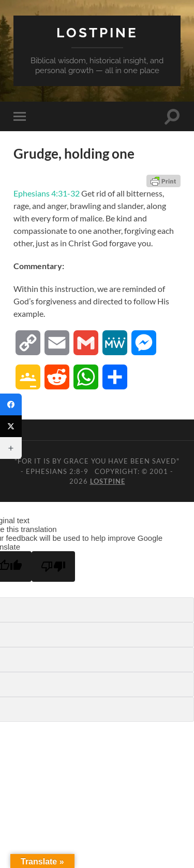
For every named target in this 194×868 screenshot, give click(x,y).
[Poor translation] (53, 566)
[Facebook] (11, 404)
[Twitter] (11, 426)
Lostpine (97, 32)
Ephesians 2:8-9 (57, 471)
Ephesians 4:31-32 (47, 193)
